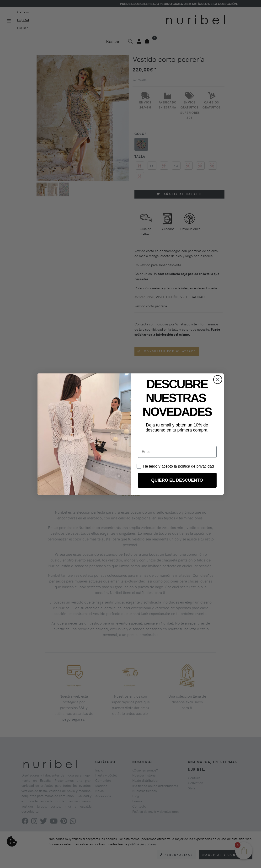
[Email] (177, 452)
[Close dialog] (218, 380)
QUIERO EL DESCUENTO (177, 480)
